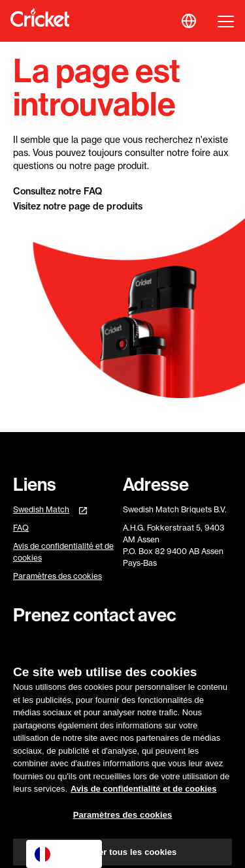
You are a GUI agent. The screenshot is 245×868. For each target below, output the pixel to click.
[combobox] (64, 854)
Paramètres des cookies (57, 576)
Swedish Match (41, 509)
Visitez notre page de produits (78, 206)
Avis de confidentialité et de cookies (63, 552)
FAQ (21, 528)
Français (62, 854)
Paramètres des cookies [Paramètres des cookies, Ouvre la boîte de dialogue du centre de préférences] (123, 819)
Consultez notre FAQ (57, 191)
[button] (189, 21)
